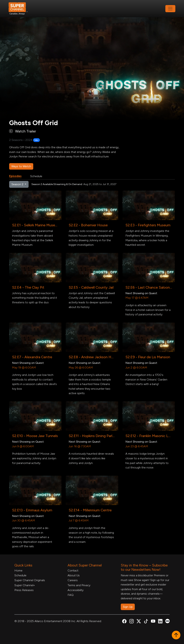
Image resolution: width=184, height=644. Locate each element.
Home (18, 570)
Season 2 (18, 184)
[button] (176, 635)
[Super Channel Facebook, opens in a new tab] (124, 622)
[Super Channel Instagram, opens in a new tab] (132, 622)
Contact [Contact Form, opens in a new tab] (73, 570)
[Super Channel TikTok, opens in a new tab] (146, 622)
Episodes (15, 176)
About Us (74, 575)
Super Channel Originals (30, 580)
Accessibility (76, 590)
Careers (73, 580)
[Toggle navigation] (170, 9)
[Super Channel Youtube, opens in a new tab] (153, 622)
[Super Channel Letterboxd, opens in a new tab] (167, 621)
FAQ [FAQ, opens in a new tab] (71, 595)
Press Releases (24, 590)
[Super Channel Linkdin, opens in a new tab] (160, 622)
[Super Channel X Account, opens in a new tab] (139, 622)
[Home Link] (20, 9)
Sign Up (128, 607)
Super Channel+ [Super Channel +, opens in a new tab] (25, 585)
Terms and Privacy (79, 585)
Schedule (36, 176)
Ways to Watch (21, 166)
